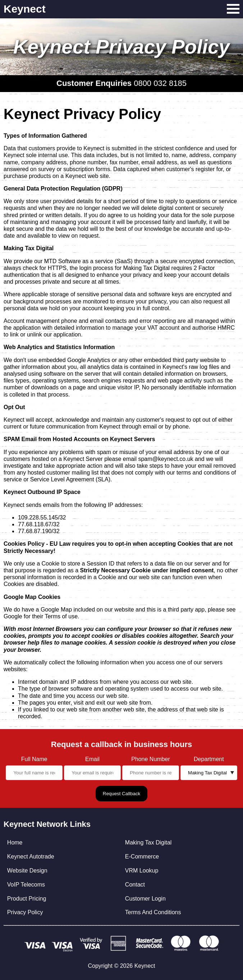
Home (15, 842)
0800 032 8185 (160, 83)
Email (92, 759)
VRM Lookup (142, 871)
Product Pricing (27, 899)
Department (209, 759)
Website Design (27, 871)
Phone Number (151, 759)
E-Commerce (142, 857)
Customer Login (145, 899)
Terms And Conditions (153, 912)
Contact (135, 885)
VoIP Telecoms (26, 885)
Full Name (34, 759)
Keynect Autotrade (31, 857)
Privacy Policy (25, 912)
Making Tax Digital (148, 842)
